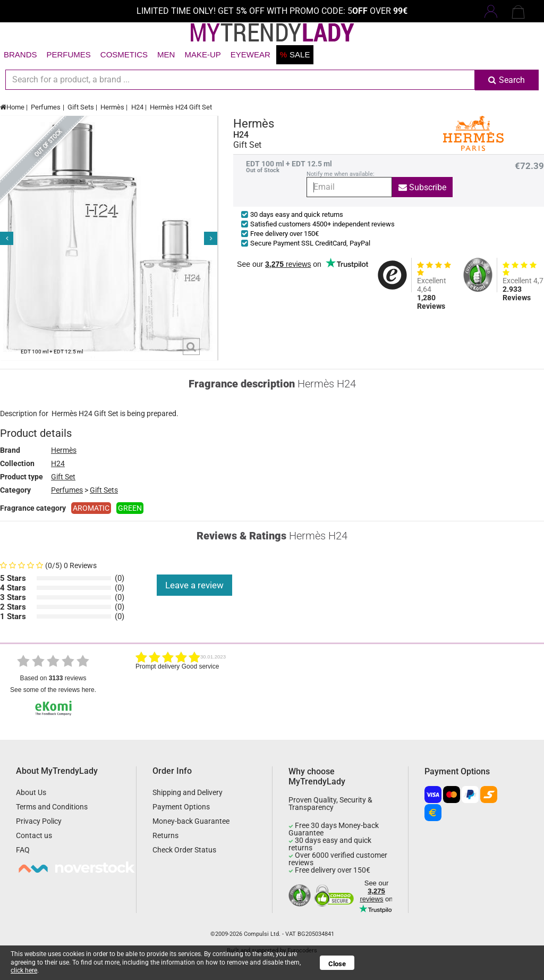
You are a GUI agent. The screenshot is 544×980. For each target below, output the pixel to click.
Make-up (202, 54)
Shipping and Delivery (188, 792)
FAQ (23, 850)
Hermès (112, 107)
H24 (137, 107)
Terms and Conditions (52, 807)
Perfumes (69, 54)
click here (24, 970)
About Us (31, 792)
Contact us (34, 835)
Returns (165, 835)
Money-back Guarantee (191, 821)
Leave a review (194, 585)
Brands (20, 54)
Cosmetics (124, 54)
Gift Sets (81, 107)
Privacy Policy (39, 821)
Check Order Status (184, 850)
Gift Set (63, 477)
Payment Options (181, 807)
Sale (295, 54)
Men (166, 54)
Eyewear (250, 54)
